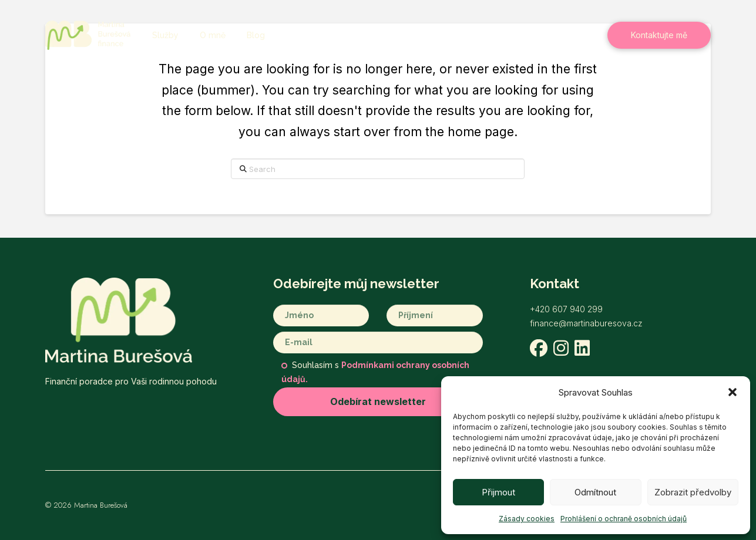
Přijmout (498, 492)
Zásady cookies (527, 519)
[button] (733, 392)
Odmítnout (595, 492)
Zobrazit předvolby (693, 492)
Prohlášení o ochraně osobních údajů (624, 519)
